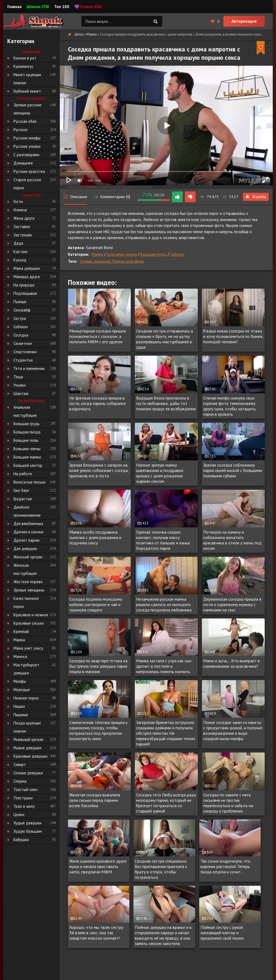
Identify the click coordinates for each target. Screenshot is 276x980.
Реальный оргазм (28, 739)
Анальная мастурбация (25, 411)
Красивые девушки (30, 756)
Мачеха (20, 657)
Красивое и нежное (31, 615)
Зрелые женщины (29, 590)
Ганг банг (21, 490)
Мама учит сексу (28, 648)
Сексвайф (22, 310)
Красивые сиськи (122, 254)
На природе (24, 285)
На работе (23, 474)
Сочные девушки (28, 773)
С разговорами (26, 155)
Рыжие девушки (27, 748)
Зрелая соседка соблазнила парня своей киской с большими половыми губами (233, 470)
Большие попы (26, 440)
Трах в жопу (24, 806)
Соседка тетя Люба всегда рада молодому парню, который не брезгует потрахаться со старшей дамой (166, 803)
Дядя (18, 243)
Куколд (20, 260)
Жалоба (256, 197)
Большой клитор (28, 465)
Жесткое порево (28, 582)
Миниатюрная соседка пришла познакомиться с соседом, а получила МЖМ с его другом (98, 336)
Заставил (22, 227)
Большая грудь (153, 254)
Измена (20, 210)
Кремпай (21, 631)
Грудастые (23, 499)
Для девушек (25, 549)
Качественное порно (26, 602)
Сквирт (20, 764)
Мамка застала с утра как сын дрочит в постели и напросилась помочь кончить (164, 666)
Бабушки (21, 840)
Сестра (20, 318)
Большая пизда (27, 432)
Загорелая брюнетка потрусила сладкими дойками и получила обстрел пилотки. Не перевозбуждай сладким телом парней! (165, 733)
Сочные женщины (95, 261)
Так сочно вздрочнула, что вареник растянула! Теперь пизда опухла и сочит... (225, 866)
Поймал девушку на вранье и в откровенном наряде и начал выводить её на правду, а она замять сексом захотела (163, 935)
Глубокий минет (27, 91)
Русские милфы (27, 138)
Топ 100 (62, 7)
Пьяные (20, 302)
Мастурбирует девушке (26, 669)
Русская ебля (25, 121)
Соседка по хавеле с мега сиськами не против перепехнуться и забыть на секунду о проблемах (228, 803)
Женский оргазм (28, 557)
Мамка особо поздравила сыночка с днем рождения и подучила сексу (95, 537)
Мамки (97, 254)
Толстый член (25, 790)
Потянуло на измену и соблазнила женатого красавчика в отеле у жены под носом (232, 540)
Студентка (23, 360)
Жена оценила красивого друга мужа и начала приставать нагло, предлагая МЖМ (98, 866)
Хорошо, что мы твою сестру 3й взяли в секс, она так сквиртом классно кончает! (96, 933)
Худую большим (28, 831)
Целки (19, 815)
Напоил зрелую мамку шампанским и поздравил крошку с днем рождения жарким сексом (160, 473)
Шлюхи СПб (38, 7)
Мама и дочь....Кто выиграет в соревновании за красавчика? (232, 663)
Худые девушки (27, 823)
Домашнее (23, 163)
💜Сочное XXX (88, 7)
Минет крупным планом (27, 79)
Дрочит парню (27, 540)
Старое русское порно (27, 184)
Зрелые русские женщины (27, 109)
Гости (18, 202)
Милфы (20, 681)
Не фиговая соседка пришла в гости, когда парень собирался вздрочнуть (97, 403)
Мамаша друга (27, 277)
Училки (20, 385)
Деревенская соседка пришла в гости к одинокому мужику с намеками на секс (232, 604)
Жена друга (24, 218)
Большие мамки (27, 457)
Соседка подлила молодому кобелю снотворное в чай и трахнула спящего (96, 604)
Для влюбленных (28, 524)
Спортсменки (25, 352)
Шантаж (21, 393)
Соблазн (177, 254)
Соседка (21, 335)
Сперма (20, 781)
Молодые (22, 690)
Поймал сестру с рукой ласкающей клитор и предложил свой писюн (222, 933)
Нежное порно (26, 698)
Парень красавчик (128, 261)
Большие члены (27, 449)
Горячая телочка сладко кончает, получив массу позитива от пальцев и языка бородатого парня (163, 540)
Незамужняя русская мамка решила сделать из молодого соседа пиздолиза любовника (164, 604)
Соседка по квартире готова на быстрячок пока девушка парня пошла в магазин (98, 666)
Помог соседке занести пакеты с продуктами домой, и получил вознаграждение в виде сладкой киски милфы (233, 730)
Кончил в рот (25, 58)
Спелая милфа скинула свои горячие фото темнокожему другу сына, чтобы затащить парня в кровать (230, 406)
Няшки (19, 706)
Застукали (23, 235)
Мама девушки (27, 268)
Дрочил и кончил (28, 532)
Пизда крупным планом (27, 727)
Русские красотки (29, 171)
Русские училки (27, 146)
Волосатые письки (30, 482)
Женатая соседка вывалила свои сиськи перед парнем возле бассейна (95, 800)
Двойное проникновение (27, 511)
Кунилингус (23, 66)
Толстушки (23, 798)
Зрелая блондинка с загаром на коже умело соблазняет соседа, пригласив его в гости (99, 470)
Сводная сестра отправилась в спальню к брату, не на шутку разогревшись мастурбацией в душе (165, 339)
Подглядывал (25, 293)
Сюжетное (23, 343)
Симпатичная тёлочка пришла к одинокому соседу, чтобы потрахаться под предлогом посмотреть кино (98, 730)
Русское (20, 130)
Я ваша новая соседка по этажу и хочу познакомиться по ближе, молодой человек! (233, 336)
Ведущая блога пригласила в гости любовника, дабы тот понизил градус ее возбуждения (166, 403)
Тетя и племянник (29, 368)
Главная (14, 7)
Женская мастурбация (25, 569)
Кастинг (21, 252)
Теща (18, 377)
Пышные (21, 715)
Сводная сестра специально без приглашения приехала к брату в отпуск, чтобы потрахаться (161, 869)
